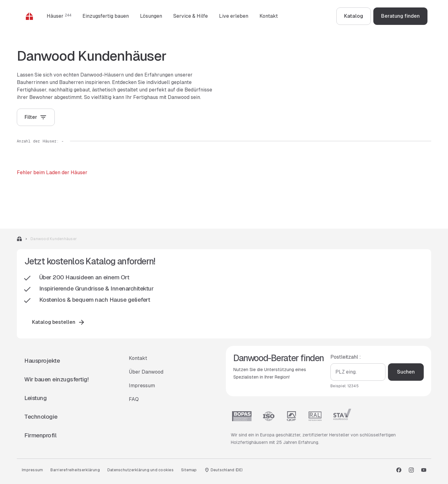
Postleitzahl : (346, 357)
